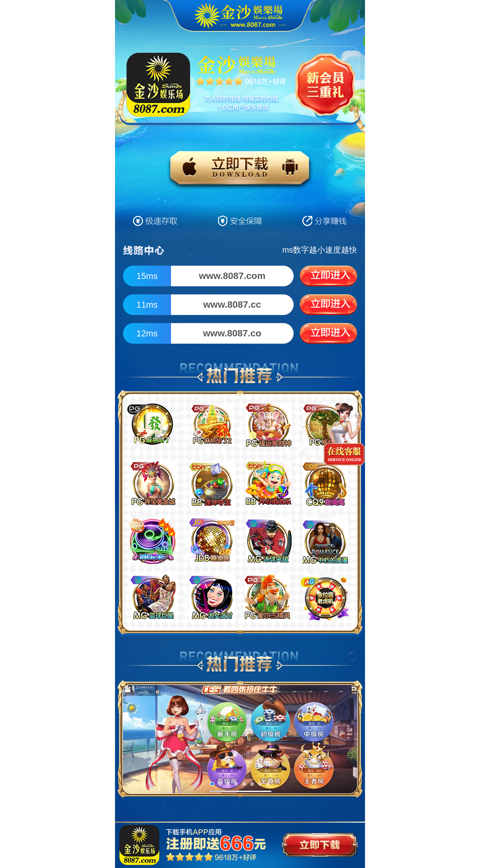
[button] (212, 784)
